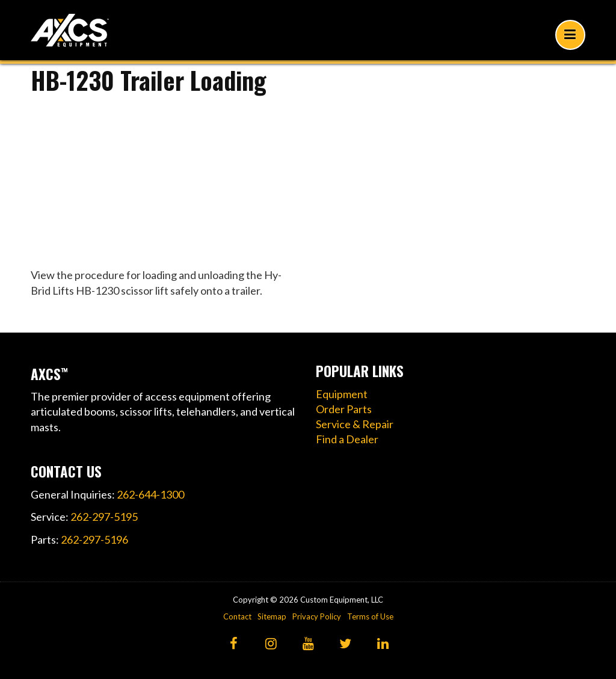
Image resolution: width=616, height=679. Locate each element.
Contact (237, 616)
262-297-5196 (94, 539)
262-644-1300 (150, 494)
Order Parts (344, 409)
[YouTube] (308, 644)
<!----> (165, 177)
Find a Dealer (347, 439)
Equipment (342, 394)
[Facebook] (234, 644)
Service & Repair (355, 424)
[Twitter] (346, 644)
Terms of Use (370, 616)
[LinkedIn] (383, 644)
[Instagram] (271, 644)
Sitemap (272, 616)
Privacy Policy (317, 616)
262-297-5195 (104, 517)
